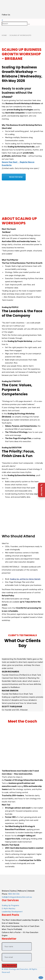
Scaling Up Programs (10, 905)
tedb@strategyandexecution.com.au (17, 897)
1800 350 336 (14, 894)
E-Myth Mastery (9, 909)
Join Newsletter (9, 966)
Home (4, 35)
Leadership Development (12, 912)
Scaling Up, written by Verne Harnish (25, 579)
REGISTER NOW (16, 177)
